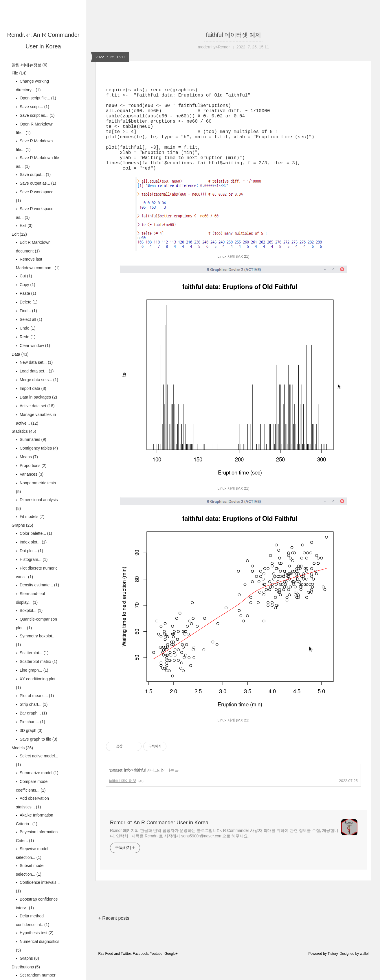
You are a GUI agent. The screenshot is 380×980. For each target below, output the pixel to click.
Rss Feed (106, 972)
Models (22, 748)
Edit (19, 234)
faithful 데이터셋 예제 (233, 35)
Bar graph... (33, 713)
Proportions (33, 466)
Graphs (22, 525)
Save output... (35, 174)
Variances (31, 474)
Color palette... (35, 533)
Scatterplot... (34, 653)
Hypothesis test (36, 933)
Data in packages (38, 397)
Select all (30, 319)
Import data (32, 388)
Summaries (32, 439)
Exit (25, 226)
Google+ (171, 972)
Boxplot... (31, 610)
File (19, 73)
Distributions (26, 967)
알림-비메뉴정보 (30, 65)
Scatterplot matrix (38, 661)
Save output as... (37, 183)
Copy (27, 285)
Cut (25, 276)
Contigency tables (38, 448)
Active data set (37, 406)
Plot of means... (36, 696)
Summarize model (38, 773)
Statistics (24, 431)
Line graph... (33, 670)
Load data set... (36, 371)
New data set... (36, 362)
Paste (27, 293)
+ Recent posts (114, 937)
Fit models (31, 517)
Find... (28, 311)
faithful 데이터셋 (123, 799)
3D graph (31, 730)
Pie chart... (32, 722)
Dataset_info (120, 789)
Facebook (141, 972)
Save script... (34, 107)
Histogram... (33, 559)
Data (20, 354)
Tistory (333, 972)
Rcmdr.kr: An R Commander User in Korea (159, 841)
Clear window (34, 346)
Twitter (126, 972)
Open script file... (37, 98)
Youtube (156, 972)
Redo (27, 337)
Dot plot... (31, 551)
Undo (27, 328)
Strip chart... (33, 704)
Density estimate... (39, 585)
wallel (364, 972)
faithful (140, 789)
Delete (28, 302)
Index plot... (33, 542)
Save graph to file (38, 739)
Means (28, 457)
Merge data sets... (38, 380)
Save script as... (37, 115)
